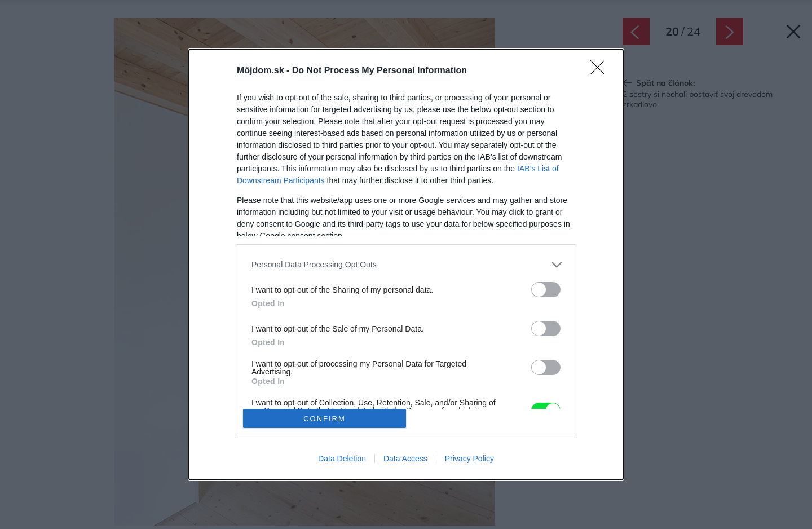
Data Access (405, 459)
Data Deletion (342, 459)
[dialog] (406, 264)
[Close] (601, 71)
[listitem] (406, 265)
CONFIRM (325, 419)
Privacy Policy (469, 459)
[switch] (546, 290)
